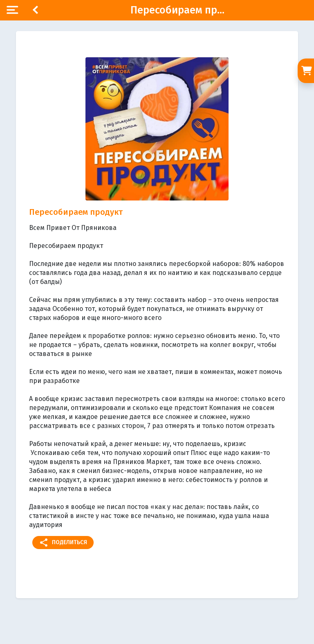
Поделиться (63, 543)
